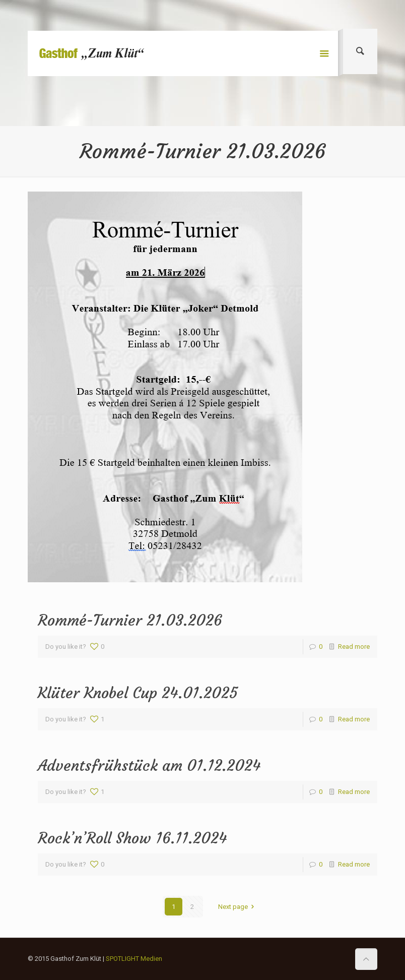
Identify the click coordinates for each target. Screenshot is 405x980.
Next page (238, 907)
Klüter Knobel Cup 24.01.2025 (138, 693)
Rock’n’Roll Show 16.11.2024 (132, 838)
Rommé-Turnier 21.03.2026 (130, 620)
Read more (354, 647)
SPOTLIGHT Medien (134, 959)
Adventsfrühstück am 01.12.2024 (149, 765)
